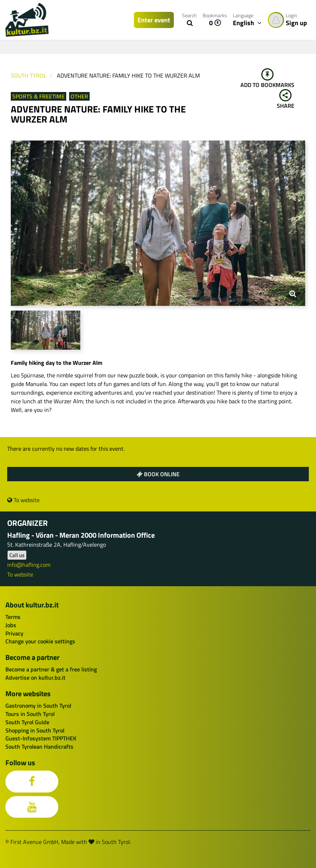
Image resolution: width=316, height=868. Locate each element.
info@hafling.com (29, 565)
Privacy (14, 633)
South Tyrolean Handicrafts (39, 747)
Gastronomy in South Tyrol (38, 706)
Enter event (154, 20)
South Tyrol (29, 75)
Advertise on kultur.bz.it (35, 678)
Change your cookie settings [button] (40, 641)
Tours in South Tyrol (30, 714)
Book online (158, 474)
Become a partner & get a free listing (51, 669)
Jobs (11, 625)
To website (23, 500)
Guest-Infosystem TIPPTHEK (41, 738)
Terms (13, 617)
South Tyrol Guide (27, 722)
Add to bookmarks (267, 79)
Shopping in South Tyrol (35, 730)
